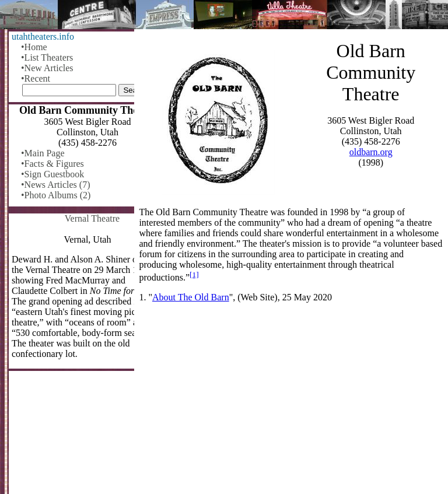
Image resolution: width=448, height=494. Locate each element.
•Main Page (43, 153)
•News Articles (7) (55, 185)
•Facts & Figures (52, 164)
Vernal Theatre (92, 218)
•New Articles (47, 68)
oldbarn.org (371, 152)
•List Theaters (47, 57)
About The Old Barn (191, 297)
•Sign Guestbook (52, 174)
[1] (194, 274)
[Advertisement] (291, 403)
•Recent (36, 78)
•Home (34, 47)
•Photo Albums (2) (56, 195)
